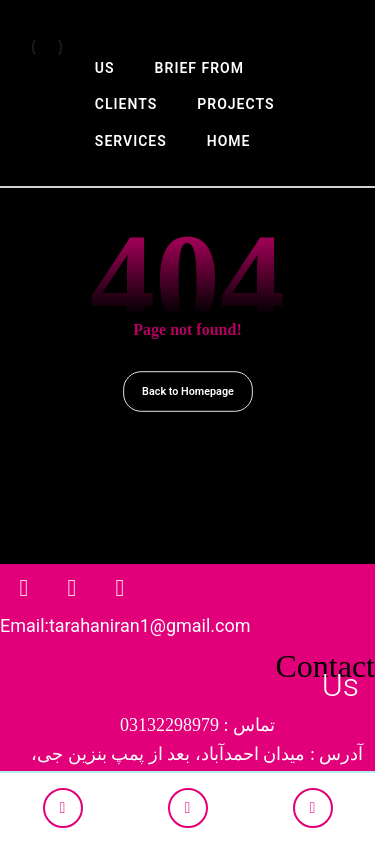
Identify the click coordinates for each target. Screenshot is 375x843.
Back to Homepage (188, 391)
